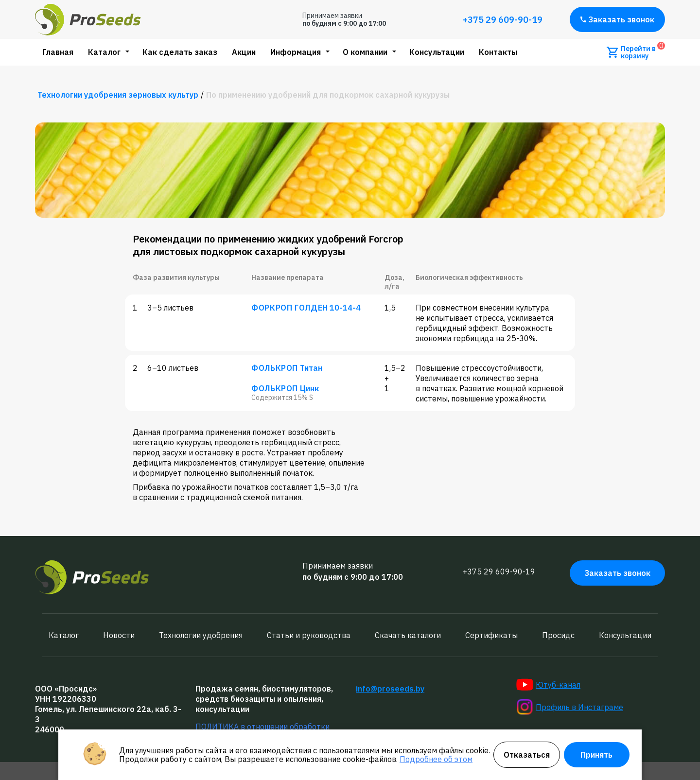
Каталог (104, 52)
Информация (296, 52)
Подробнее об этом (436, 759)
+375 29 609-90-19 (503, 20)
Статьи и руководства (309, 635)
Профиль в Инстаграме (570, 707)
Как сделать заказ (180, 52)
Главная (58, 52)
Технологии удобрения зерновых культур (118, 95)
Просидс (558, 635)
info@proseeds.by (390, 689)
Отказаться (527, 755)
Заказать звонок (617, 19)
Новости (119, 635)
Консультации (437, 52)
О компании (365, 52)
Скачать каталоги (408, 635)
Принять (596, 755)
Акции (244, 52)
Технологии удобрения (201, 635)
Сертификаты (491, 635)
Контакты (498, 52)
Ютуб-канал (548, 685)
